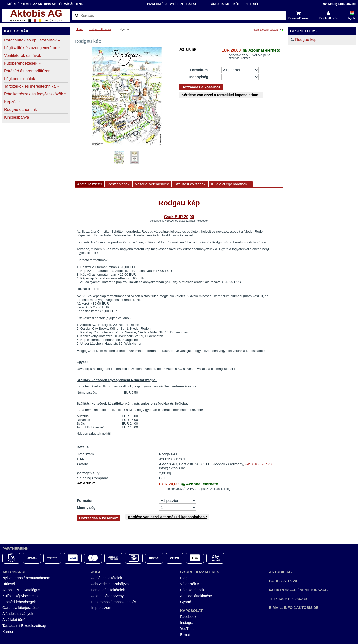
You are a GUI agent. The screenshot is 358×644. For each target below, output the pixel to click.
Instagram (188, 623)
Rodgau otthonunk (100, 29)
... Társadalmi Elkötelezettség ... (234, 4)
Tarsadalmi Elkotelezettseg (24, 626)
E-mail (185, 635)
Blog (184, 578)
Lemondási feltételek (108, 590)
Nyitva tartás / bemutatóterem (26, 578)
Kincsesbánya (18, 117)
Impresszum (101, 608)
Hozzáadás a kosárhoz (201, 87)
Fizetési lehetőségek (19, 602)
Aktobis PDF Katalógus (21, 590)
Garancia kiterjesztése (21, 608)
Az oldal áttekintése (196, 596)
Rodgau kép (306, 40)
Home (79, 29)
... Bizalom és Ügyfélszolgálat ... (172, 4)
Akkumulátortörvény (108, 596)
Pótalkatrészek (192, 590)
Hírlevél (9, 584)
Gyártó (186, 602)
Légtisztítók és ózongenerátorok (32, 48)
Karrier (8, 632)
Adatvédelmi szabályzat (111, 584)
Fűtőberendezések (22, 63)
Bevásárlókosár (299, 18)
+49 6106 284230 (259, 464)
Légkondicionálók (20, 79)
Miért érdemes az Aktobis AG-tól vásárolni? (45, 4)
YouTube (187, 629)
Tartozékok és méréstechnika (32, 86)
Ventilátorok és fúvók (23, 56)
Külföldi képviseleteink (20, 596)
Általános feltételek (107, 578)
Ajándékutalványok (18, 614)
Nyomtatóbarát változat (266, 30)
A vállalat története (18, 620)
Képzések (13, 102)
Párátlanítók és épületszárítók (32, 40)
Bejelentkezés (329, 18)
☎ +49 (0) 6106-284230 (339, 4)
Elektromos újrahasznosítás (114, 602)
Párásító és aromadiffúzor (27, 71)
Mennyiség (199, 77)
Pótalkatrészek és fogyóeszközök (35, 94)
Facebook (188, 617)
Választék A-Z (191, 584)
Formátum (199, 70)
